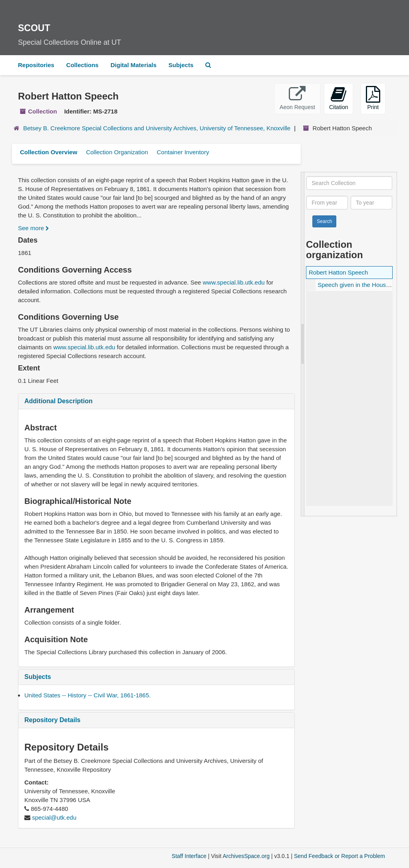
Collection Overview (49, 152)
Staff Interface (189, 856)
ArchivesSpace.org (246, 856)
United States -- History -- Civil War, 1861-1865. (87, 695)
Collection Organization (117, 152)
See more (34, 228)
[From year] (327, 203)
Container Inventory (183, 152)
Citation (339, 98)
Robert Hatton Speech (338, 272)
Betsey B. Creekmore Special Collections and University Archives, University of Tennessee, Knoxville (157, 128)
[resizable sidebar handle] (303, 344)
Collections (82, 65)
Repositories (36, 65)
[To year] (371, 203)
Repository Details (52, 720)
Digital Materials (134, 65)
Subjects (181, 65)
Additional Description (59, 401)
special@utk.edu (54, 817)
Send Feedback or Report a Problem (340, 856)
